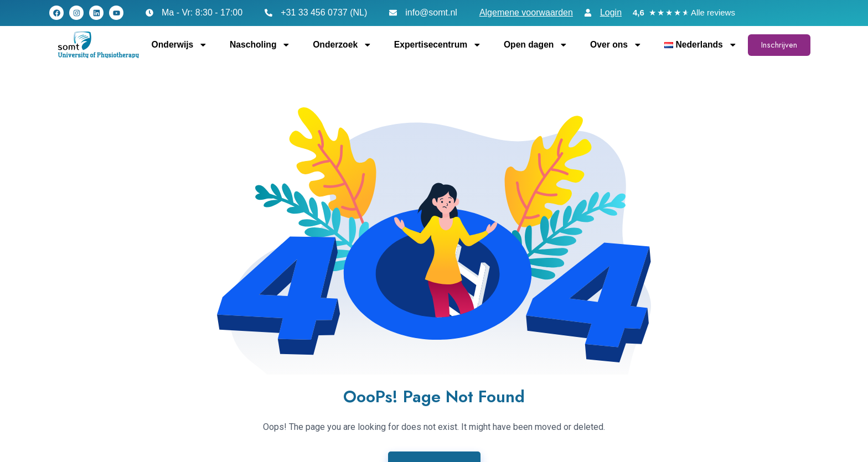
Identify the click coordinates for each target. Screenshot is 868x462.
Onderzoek (342, 45)
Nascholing (260, 45)
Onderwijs (180, 45)
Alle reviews (713, 12)
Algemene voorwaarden (526, 12)
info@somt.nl (431, 12)
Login (611, 12)
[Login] (588, 13)
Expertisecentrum (438, 45)
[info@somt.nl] (393, 13)
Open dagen (536, 45)
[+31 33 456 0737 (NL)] (268, 13)
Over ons (616, 45)
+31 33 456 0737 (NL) (324, 12)
